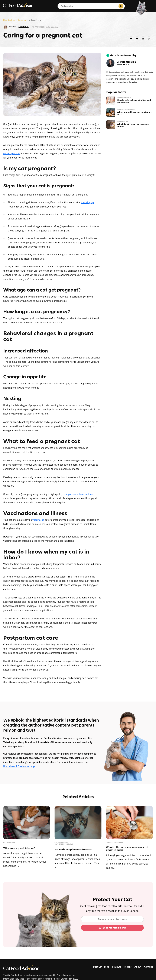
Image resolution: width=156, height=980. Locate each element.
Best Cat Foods (101, 967)
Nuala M (24, 26)
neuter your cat (12, 153)
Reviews (116, 967)
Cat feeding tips (124, 97)
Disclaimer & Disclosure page (19, 766)
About (138, 967)
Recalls (128, 967)
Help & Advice (9, 20)
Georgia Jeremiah (126, 62)
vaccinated (38, 520)
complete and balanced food (79, 494)
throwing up (87, 202)
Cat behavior (23, 20)
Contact (148, 967)
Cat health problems (126, 109)
